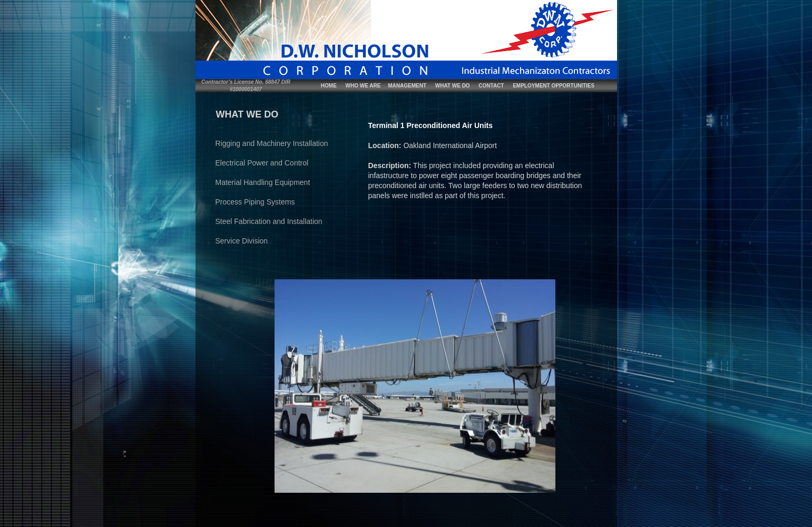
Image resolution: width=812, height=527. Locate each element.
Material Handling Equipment (263, 182)
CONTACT (491, 86)
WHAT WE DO (453, 86)
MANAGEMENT (407, 86)
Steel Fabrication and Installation (269, 221)
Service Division (242, 241)
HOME (329, 86)
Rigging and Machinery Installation (272, 143)
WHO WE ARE (363, 86)
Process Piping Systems (255, 202)
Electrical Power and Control (262, 163)
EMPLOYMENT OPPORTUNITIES (554, 86)
